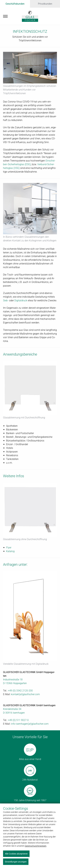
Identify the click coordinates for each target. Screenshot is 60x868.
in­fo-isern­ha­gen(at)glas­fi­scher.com (30, 724)
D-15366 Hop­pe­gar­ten (15, 683)
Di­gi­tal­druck (21, 300)
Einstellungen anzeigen (16, 862)
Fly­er (9, 548)
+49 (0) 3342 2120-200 (20, 691)
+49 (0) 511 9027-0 (18, 720)
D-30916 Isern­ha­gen (14, 713)
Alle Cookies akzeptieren (16, 854)
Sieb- (6, 300)
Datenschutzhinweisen (36, 846)
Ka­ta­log (10, 551)
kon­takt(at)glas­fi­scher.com (25, 694)
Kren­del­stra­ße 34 (12, 709)
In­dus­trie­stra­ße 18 (13, 680)
